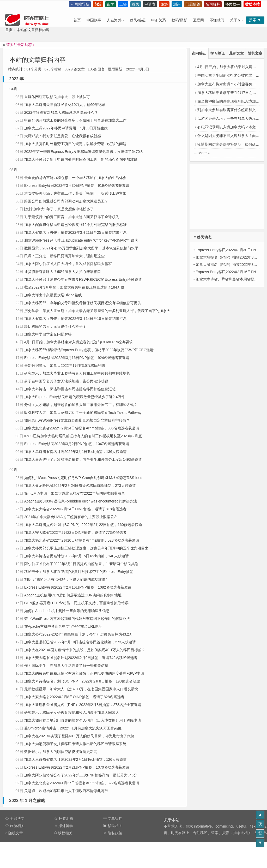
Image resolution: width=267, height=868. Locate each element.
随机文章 (255, 53)
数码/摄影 (179, 20)
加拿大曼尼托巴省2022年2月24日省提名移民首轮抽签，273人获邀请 (80, 486)
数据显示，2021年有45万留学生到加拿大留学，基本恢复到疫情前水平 (81, 248)
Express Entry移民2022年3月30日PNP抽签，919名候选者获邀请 (77, 185)
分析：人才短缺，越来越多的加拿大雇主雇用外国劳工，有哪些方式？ (81, 405)
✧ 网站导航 (80, 4)
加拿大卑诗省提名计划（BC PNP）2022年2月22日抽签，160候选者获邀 (83, 525)
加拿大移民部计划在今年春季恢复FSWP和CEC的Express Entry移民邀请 (83, 279)
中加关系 (159, 20)
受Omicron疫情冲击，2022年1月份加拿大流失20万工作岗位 (73, 728)
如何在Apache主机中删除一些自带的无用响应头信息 (67, 611)
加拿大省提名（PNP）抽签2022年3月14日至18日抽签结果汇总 (75, 319)
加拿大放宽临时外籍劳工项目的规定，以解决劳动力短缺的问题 (75, 144)
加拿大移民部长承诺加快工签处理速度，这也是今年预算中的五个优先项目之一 (88, 548)
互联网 (198, 20)
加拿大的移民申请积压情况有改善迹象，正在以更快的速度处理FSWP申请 (84, 673)
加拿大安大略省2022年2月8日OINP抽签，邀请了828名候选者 (74, 697)
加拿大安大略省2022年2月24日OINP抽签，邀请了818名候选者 (75, 509)
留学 (111, 4)
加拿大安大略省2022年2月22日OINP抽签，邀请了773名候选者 (75, 532)
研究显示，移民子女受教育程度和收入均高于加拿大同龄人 (72, 713)
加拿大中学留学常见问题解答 (48, 334)
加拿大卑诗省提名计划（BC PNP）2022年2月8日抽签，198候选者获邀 (82, 681)
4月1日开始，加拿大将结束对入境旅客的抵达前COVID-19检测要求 (78, 342)
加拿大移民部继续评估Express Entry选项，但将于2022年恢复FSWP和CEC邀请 (89, 350)
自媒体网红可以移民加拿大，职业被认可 (57, 97)
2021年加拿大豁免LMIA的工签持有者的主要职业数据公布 (71, 517)
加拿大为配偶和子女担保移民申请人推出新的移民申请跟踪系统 (75, 744)
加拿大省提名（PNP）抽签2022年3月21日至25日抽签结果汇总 (75, 232)
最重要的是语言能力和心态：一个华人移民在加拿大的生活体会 (75, 178)
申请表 (150, 4)
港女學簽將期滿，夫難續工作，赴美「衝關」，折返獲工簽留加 (75, 193)
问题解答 (193, 4)
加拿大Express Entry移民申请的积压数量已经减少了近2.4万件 (75, 397)
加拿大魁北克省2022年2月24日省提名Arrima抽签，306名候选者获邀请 (82, 428)
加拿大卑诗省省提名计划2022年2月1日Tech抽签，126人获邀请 (76, 759)
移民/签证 (138, 20)
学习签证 (218, 53)
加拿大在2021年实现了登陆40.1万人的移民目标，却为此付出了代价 (79, 736)
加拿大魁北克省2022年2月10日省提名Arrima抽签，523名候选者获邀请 (82, 540)
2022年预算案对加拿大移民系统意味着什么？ (61, 112)
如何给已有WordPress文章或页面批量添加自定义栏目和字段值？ (77, 420)
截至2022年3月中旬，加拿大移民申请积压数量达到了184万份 (74, 287)
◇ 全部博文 (15, 818)
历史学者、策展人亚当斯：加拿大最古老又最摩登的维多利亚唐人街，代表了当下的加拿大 (97, 311)
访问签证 (199, 53)
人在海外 (114, 20)
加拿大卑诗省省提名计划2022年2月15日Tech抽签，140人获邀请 (77, 556)
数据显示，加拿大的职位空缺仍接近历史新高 (61, 752)
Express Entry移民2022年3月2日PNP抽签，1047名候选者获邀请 (77, 444)
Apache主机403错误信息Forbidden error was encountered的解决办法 (81, 501)
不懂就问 (217, 20)
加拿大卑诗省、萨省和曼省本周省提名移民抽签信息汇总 (70, 389)
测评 (177, 4)
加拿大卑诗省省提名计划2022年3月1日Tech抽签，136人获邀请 (76, 452)
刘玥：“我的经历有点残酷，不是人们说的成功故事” (66, 579)
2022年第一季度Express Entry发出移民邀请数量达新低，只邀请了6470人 (84, 152)
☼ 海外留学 (63, 826)
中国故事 (94, 20)
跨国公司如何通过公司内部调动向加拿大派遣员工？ (66, 201)
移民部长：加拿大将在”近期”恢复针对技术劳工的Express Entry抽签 (79, 572)
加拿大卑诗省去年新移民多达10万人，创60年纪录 (65, 105)
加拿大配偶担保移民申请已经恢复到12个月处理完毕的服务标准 (76, 225)
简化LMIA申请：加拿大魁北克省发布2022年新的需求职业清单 (75, 493)
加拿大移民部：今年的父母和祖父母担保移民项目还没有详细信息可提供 (83, 303)
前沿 (98, 4)
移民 (136, 4)
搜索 (251, 20)
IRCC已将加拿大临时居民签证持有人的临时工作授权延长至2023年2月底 (83, 436)
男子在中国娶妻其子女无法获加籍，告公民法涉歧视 (66, 381)
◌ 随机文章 (14, 833)
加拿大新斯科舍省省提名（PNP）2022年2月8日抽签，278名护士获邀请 (83, 705)
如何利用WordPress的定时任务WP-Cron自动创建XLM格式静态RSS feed (83, 478)
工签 (123, 4)
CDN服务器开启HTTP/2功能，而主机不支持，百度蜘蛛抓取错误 (77, 603)
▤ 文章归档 (113, 818)
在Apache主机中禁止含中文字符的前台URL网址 (63, 626)
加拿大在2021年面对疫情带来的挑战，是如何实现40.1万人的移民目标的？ (85, 650)
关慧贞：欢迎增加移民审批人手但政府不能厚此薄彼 (66, 791)
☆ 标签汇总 (64, 818)
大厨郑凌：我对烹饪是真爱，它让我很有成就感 (63, 136)
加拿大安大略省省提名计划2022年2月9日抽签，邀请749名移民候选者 (81, 658)
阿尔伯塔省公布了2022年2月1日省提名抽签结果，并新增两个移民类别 (81, 564)
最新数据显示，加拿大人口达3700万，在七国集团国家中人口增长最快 (81, 689)
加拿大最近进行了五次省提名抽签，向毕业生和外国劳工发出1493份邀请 (83, 459)
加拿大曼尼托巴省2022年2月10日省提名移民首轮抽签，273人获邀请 (80, 642)
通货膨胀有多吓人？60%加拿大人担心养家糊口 (63, 272)
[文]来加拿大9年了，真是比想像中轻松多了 (59, 209)
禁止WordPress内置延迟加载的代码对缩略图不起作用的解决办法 (77, 619)
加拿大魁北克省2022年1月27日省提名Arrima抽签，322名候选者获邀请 (82, 783)
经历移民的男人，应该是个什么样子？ (55, 326)
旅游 (164, 4)
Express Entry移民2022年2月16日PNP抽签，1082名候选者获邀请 (78, 587)
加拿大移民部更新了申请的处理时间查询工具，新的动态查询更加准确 (81, 159)
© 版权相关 (63, 833)
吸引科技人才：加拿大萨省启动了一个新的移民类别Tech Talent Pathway (83, 412)
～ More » (202, 153)
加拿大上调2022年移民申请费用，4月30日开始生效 (66, 128)
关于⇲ (235, 20)
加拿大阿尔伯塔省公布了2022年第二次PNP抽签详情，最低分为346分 (81, 775)
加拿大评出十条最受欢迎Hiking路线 (53, 295)
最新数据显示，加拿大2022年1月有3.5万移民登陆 (65, 366)
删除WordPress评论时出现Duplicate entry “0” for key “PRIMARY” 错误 (81, 240)
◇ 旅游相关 (15, 826)
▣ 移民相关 (113, 826)
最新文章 (236, 53)
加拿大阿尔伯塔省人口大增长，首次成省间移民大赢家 (68, 264)
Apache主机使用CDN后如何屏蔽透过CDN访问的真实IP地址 (73, 595)
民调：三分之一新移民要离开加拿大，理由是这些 (64, 256)
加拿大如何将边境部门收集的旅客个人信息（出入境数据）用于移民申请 (83, 720)
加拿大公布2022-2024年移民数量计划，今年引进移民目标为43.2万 (78, 634)
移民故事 (233, 4)
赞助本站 (252, 4)
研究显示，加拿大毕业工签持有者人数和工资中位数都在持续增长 (77, 373)
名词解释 (213, 4)
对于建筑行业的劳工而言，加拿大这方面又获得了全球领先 (72, 217)
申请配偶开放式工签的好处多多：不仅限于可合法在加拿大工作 (75, 120)
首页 (77, 20)
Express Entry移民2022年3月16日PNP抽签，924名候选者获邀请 (77, 358)
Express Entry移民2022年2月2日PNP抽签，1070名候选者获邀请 (77, 767)
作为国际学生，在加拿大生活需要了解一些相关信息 (66, 666)
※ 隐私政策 (113, 833)
